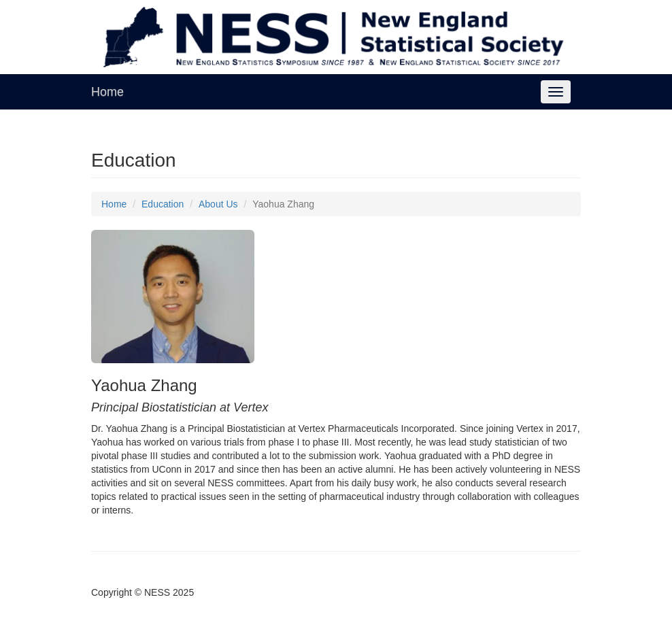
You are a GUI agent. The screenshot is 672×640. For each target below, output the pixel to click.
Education (163, 204)
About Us (218, 204)
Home (107, 92)
